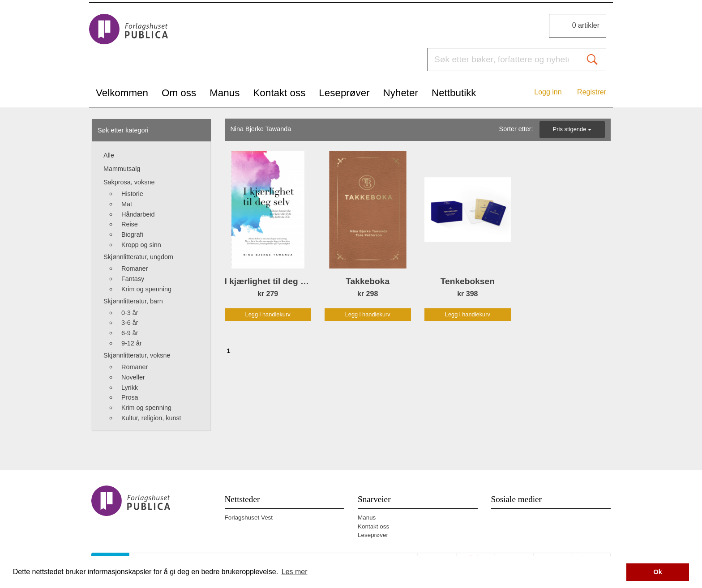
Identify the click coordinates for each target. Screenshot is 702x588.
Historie (132, 194)
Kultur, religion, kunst (151, 418)
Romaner (135, 268)
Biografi (132, 234)
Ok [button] (658, 572)
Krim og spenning (146, 289)
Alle (109, 155)
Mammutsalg (122, 169)
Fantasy (133, 279)
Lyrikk (130, 388)
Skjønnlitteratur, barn (133, 301)
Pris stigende (572, 129)
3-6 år (130, 323)
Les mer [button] (295, 572)
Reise (130, 224)
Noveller (133, 377)
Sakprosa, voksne (129, 182)
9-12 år (132, 343)
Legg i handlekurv (268, 314)
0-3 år (130, 313)
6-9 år (130, 333)
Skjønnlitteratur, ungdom (138, 257)
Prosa (130, 397)
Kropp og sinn (141, 245)
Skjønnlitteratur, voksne (137, 355)
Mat (127, 204)
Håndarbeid (138, 214)
